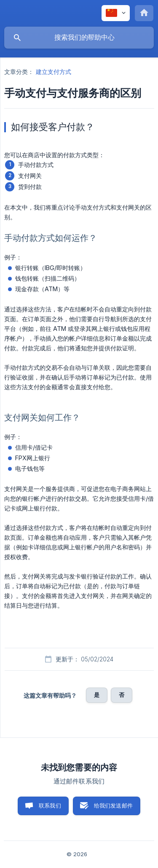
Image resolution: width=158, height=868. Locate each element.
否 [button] (122, 695)
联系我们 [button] (50, 805)
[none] (116, 13)
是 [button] (97, 695)
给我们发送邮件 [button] (113, 805)
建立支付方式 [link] (54, 72)
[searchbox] (79, 38)
